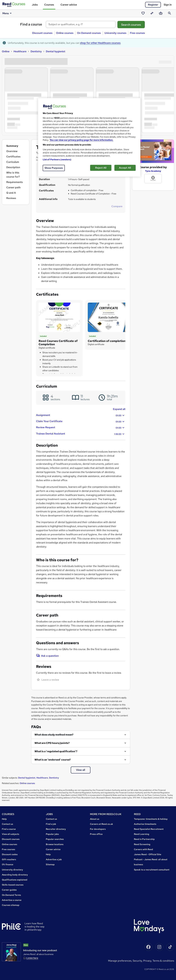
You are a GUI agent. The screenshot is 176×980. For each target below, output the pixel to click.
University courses (115, 33)
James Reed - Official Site (148, 854)
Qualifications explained (15, 880)
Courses (49, 5)
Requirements (15, 182)
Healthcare (20, 51)
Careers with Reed (143, 849)
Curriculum (13, 162)
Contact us (7, 824)
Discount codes (10, 854)
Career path (13, 187)
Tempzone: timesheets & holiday (151, 819)
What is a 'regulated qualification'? (56, 751)
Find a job (51, 824)
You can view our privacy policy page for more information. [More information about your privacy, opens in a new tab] (81, 140)
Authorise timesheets (145, 824)
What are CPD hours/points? (52, 743)
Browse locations (55, 844)
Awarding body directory (15, 875)
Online (6, 51)
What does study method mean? (54, 735)
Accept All (125, 168)
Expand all (119, 409)
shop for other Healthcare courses (100, 43)
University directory (12, 870)
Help (4, 819)
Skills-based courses (13, 885)
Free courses (137, 33)
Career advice (69, 5)
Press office (96, 834)
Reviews (11, 198)
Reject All (101, 168)
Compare (117, 206)
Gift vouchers (9, 859)
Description (13, 167)
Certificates (13, 157)
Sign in (168, 5)
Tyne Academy (153, 171)
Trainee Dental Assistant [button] (81, 434)
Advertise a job (54, 859)
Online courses (65, 33)
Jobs (35, 5)
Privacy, (148, 961)
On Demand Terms (11, 895)
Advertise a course (12, 900)
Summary (12, 146)
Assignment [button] (81, 415)
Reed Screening (142, 844)
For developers (98, 829)
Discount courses (42, 33)
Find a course (31, 24)
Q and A (11, 193)
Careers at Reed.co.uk (101, 824)
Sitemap (50, 864)
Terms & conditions (163, 961)
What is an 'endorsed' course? (53, 760)
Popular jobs (52, 834)
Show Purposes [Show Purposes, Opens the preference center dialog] (54, 168)
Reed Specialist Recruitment (149, 829)
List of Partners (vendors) (57, 159)
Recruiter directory (56, 829)
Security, (138, 961)
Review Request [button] (81, 428)
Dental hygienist (56, 51)
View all (81, 770)
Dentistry (36, 51)
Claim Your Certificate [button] (81, 422)
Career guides (9, 890)
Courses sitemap (11, 905)
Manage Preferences (120, 961)
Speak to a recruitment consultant (152, 870)
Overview (12, 151)
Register (153, 5)
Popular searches (55, 839)
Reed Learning (142, 834)
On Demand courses (89, 33)
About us (95, 819)
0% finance (8, 864)
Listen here (32, 958)
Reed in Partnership (144, 839)
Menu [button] (7, 13)
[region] (89, 137)
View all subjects (11, 834)
